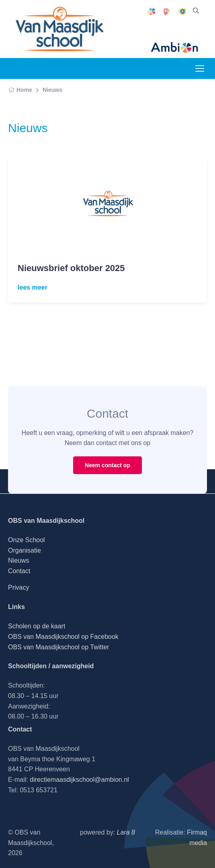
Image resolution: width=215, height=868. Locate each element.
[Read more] (107, 203)
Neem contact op (107, 465)
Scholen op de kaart (37, 626)
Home (20, 90)
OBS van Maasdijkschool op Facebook (63, 637)
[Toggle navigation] (199, 68)
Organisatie (25, 550)
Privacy (18, 587)
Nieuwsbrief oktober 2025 (71, 268)
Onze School (27, 540)
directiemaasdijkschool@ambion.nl (79, 780)
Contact (19, 571)
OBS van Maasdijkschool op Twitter (58, 647)
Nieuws (52, 90)
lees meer (33, 287)
